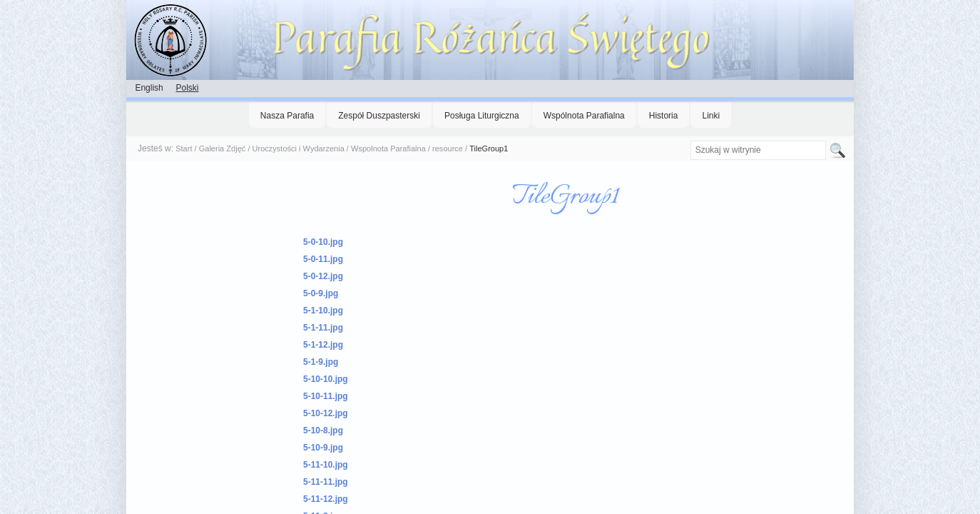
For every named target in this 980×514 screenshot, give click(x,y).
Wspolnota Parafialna (388, 148)
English (149, 88)
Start (184, 148)
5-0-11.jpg (323, 259)
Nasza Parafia (287, 116)
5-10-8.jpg (323, 430)
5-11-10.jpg (326, 465)
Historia (664, 116)
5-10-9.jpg (323, 448)
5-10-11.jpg (326, 396)
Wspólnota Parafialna (584, 116)
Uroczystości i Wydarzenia (298, 148)
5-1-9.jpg (321, 362)
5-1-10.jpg (323, 311)
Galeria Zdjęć (223, 148)
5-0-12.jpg (323, 276)
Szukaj (689, 140)
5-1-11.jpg (323, 328)
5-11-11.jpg (326, 482)
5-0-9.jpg (321, 293)
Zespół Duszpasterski (379, 116)
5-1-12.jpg (323, 345)
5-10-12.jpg (326, 413)
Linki (711, 116)
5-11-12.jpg (326, 499)
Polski (187, 88)
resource (448, 148)
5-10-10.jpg (326, 379)
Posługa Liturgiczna (482, 116)
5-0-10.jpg (323, 242)
